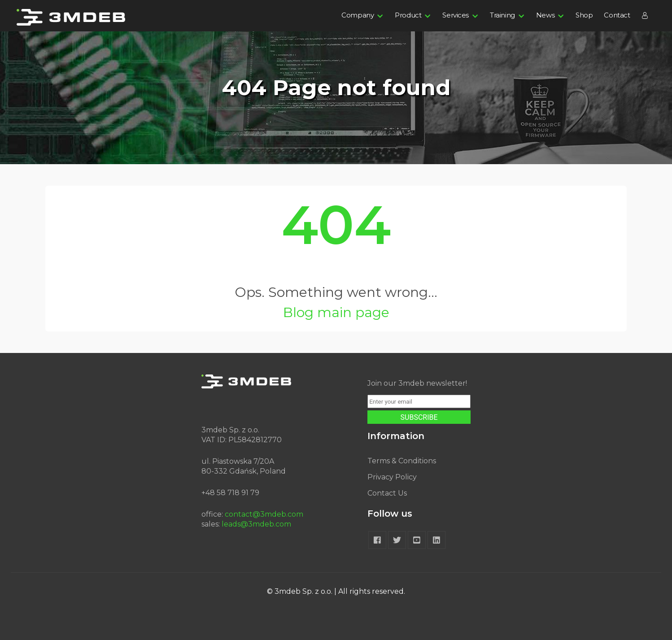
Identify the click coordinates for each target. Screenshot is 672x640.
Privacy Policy (392, 477)
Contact (617, 15)
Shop (584, 15)
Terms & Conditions (402, 461)
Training (502, 15)
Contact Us (387, 493)
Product (408, 15)
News (545, 15)
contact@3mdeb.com (264, 514)
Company (358, 15)
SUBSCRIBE (419, 417)
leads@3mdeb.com (256, 524)
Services (456, 15)
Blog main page (336, 312)
